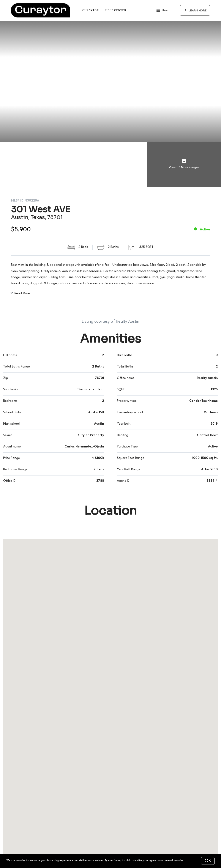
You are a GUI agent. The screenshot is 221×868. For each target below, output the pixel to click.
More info (191, 861)
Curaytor (91, 10)
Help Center (116, 10)
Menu (162, 11)
